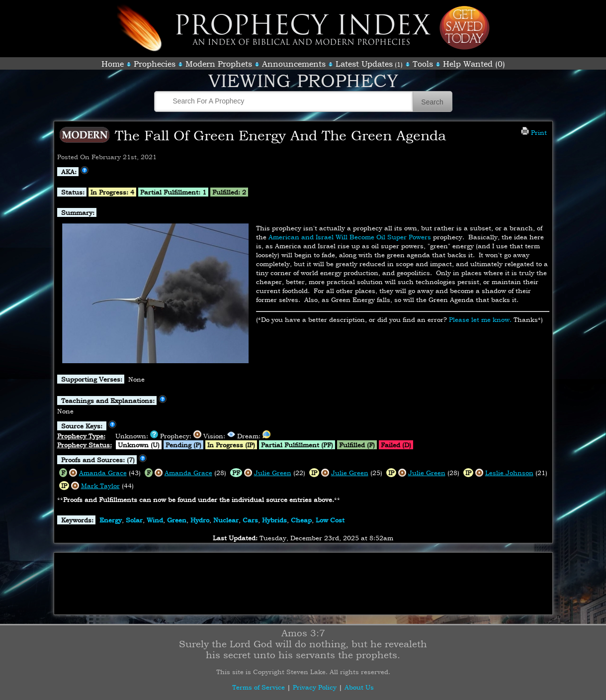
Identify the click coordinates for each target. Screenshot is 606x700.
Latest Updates (364, 64)
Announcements (294, 64)
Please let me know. (480, 319)
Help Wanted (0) (474, 64)
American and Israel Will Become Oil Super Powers (350, 237)
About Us (359, 687)
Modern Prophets (219, 64)
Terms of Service (259, 687)
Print (534, 132)
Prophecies (155, 64)
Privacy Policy (315, 687)
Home (113, 64)
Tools (423, 64)
